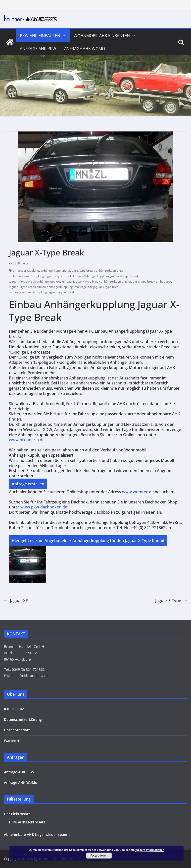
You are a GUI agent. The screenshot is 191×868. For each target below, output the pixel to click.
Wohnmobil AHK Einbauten (102, 36)
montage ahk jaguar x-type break (97, 287)
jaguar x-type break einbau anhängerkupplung (41, 287)
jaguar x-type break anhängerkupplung (100, 281)
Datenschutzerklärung (23, 719)
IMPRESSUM (14, 709)
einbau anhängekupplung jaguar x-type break (40, 276)
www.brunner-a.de (27, 440)
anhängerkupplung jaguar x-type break (67, 271)
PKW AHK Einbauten (40, 36)
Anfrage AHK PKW (38, 49)
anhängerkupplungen (111, 271)
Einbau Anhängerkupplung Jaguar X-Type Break (106, 276)
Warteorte (13, 741)
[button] (63, 36)
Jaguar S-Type (171, 601)
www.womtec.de (138, 492)
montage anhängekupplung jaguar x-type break (42, 292)
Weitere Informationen (150, 850)
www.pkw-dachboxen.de (44, 507)
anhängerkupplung (26, 271)
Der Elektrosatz (17, 814)
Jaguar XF (16, 601)
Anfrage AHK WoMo (85, 49)
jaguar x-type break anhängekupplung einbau (40, 281)
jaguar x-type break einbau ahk (150, 281)
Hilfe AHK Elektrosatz (27, 822)
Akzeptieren (99, 856)
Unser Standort (17, 730)
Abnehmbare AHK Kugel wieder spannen (38, 835)
